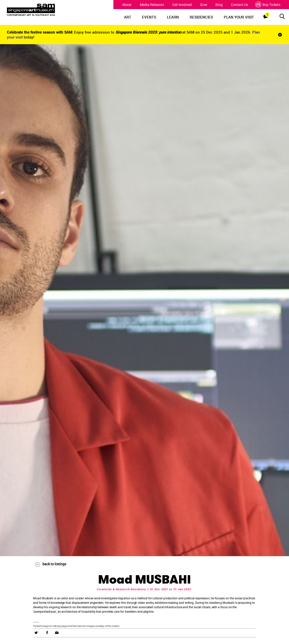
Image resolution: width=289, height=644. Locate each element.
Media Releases (152, 5)
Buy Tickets (268, 5)
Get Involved (182, 5)
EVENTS (149, 17)
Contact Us (239, 5)
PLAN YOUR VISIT (239, 17)
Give (204, 5)
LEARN (173, 17)
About (127, 5)
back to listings (48, 564)
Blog (219, 5)
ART (128, 17)
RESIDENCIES (201, 17)
